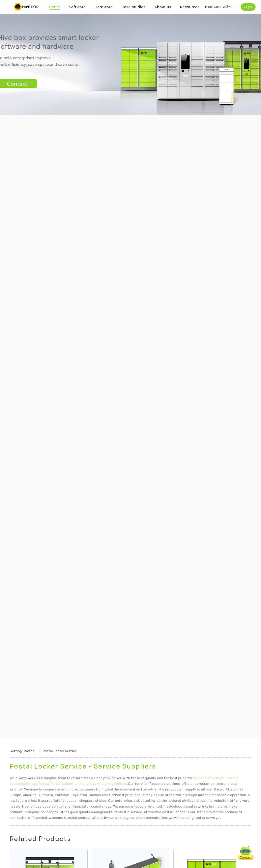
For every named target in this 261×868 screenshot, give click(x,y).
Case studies (134, 7)
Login (248, 7)
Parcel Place (204, 778)
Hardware (104, 7)
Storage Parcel (37, 784)
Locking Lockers (114, 784)
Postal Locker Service (60, 751)
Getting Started (22, 751)
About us (163, 7)
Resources (190, 7)
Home (54, 7)
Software (77, 7)
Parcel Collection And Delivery (75, 784)
